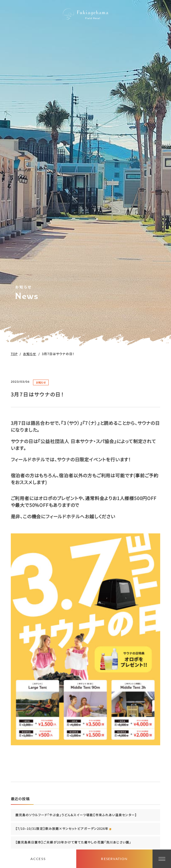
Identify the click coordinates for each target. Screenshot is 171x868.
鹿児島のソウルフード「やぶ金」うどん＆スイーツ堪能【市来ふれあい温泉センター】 (76, 815)
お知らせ (41, 382)
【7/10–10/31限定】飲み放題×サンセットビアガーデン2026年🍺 (64, 829)
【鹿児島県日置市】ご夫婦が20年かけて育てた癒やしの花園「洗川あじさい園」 (73, 842)
